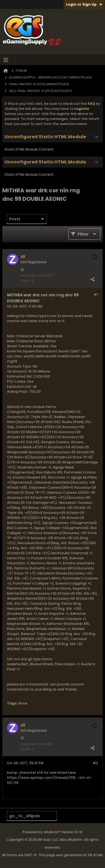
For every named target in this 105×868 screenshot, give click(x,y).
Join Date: (29, 275)
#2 (95, 763)
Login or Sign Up (84, 4)
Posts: (26, 281)
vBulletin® (52, 832)
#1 (96, 295)
